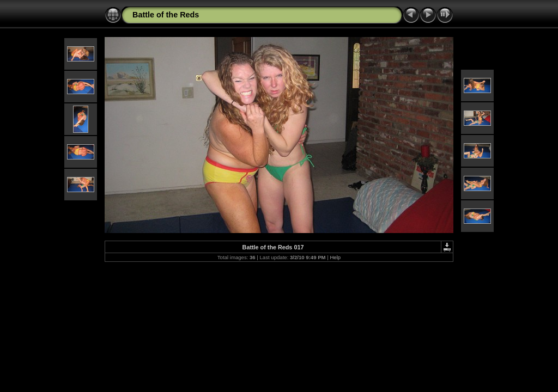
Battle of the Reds (166, 15)
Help (335, 257)
